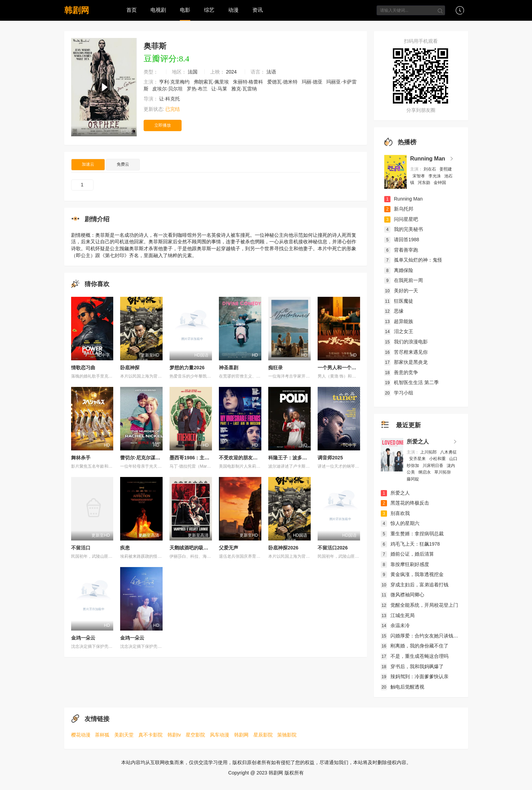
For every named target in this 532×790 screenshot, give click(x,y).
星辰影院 (263, 735)
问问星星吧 (401, 219)
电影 (185, 10)
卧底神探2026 (283, 548)
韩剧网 (77, 10)
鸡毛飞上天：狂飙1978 (410, 544)
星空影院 (195, 735)
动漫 (233, 10)
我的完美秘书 (404, 229)
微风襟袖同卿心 (403, 595)
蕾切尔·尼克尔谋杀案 (143, 458)
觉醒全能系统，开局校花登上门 (419, 605)
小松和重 (438, 459)
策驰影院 (287, 735)
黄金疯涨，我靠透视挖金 (412, 574)
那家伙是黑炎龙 (406, 362)
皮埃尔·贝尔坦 (168, 89)
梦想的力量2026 (187, 368)
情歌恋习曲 (83, 368)
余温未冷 (395, 625)
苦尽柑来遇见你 (406, 352)
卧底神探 (130, 368)
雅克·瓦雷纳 (245, 89)
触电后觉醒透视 (403, 687)
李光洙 (435, 176)
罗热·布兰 (198, 89)
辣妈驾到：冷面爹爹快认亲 (415, 676)
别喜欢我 (395, 513)
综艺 (209, 10)
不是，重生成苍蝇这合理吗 (415, 656)
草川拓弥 (443, 472)
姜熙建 (446, 169)
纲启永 (425, 472)
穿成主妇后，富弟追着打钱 (415, 585)
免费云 (123, 164)
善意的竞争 (401, 372)
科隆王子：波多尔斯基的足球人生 (304, 458)
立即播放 (163, 125)
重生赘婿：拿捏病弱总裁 (412, 534)
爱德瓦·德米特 (283, 82)
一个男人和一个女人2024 (345, 368)
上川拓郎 (429, 452)
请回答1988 (402, 240)
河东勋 (424, 183)
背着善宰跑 (401, 250)
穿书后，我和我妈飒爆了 (412, 666)
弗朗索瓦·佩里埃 (212, 82)
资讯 (258, 10)
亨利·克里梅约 (175, 82)
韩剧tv (174, 735)
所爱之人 (418, 442)
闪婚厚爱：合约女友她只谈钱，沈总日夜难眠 (434, 636)
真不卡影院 (151, 735)
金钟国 (440, 183)
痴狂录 (275, 368)
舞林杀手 (81, 458)
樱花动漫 (81, 735)
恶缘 (394, 311)
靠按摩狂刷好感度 (405, 564)
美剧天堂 (124, 735)
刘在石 (430, 169)
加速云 (88, 164)
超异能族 (399, 321)
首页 (132, 10)
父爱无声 (229, 548)
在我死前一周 (404, 280)
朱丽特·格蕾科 (249, 82)
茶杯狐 (102, 735)
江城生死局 (398, 615)
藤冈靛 (413, 479)
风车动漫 (220, 735)
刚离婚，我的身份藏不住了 (415, 646)
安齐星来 (418, 459)
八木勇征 (448, 452)
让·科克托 (170, 99)
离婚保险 (399, 270)
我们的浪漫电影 (406, 342)
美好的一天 (401, 291)
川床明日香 (433, 466)
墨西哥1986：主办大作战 (197, 458)
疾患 (125, 548)
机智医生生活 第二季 (412, 382)
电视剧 (158, 10)
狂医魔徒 (399, 301)
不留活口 (81, 548)
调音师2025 (330, 458)
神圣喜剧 (229, 368)
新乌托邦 (399, 209)
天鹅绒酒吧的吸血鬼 (191, 548)
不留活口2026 (333, 548)
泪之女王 (399, 331)
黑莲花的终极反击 (405, 503)
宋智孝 (419, 176)
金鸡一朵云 (83, 638)
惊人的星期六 (400, 523)
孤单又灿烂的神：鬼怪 (413, 260)
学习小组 (399, 393)
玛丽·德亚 (313, 82)
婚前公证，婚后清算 (407, 554)
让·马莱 (220, 89)
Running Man (428, 159)
